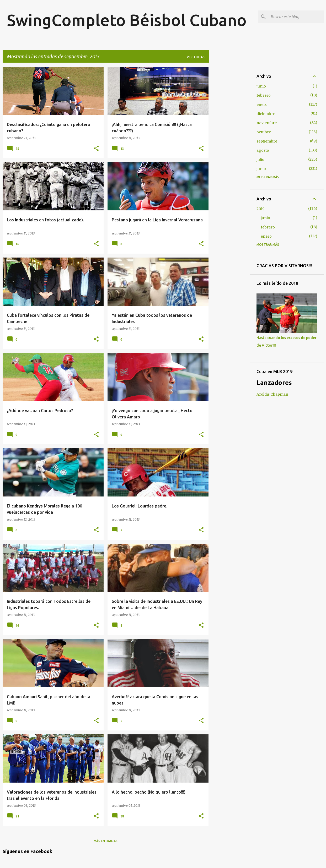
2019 (261, 209)
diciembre (266, 114)
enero (262, 105)
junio (261, 86)
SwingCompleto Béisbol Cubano (127, 20)
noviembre (267, 123)
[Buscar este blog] (296, 17)
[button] (96, 149)
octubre (264, 132)
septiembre (267, 141)
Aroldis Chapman (272, 394)
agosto (263, 150)
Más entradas (106, 841)
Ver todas (196, 57)
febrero (264, 95)
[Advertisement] (229, 145)
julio (260, 160)
